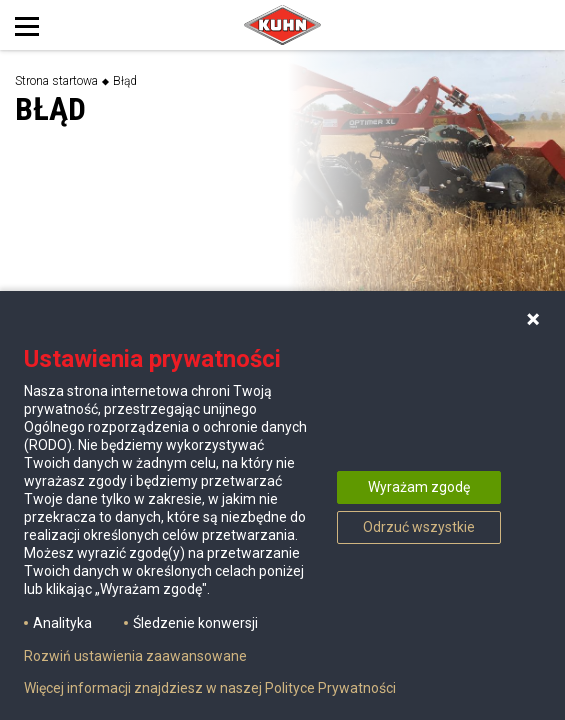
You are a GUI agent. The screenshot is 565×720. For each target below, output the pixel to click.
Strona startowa (56, 81)
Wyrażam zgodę (419, 487)
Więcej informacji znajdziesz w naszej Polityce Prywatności (210, 688)
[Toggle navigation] (48, 25)
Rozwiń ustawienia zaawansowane (135, 656)
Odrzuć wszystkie (419, 527)
